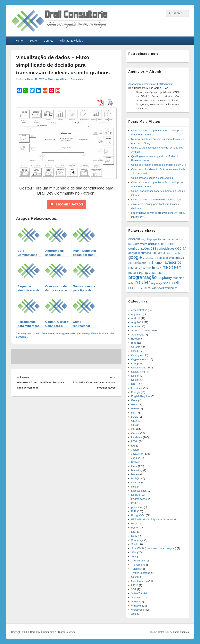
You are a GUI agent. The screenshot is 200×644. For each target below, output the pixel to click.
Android (136, 318)
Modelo (135, 474)
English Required (141, 396)
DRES (135, 384)
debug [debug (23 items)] (133, 253)
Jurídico (136, 458)
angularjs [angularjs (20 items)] (147, 239)
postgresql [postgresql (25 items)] (156, 273)
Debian (135, 376)
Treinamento (138, 565)
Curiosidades (139, 368)
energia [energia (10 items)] (176, 253)
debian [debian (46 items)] (181, 248)
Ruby (134, 536)
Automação (138, 335)
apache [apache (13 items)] (157, 239)
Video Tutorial (139, 593)
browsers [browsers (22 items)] (141, 244)
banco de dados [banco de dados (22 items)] (172, 239)
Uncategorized (139, 581)
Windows (136, 606)
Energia (136, 392)
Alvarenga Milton (57, 79)
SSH (134, 552)
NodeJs (136, 495)
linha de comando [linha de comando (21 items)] (140, 268)
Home (19, 41)
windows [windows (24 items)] (158, 288)
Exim (134, 404)
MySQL (135, 478)
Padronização (139, 499)
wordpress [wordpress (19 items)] (171, 288)
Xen (133, 614)
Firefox (135, 409)
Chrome (136, 347)
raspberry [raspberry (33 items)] (165, 278)
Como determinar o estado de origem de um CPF (159, 165)
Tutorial (135, 569)
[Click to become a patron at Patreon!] (66, 210)
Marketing (137, 470)
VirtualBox (137, 597)
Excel (134, 400)
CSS (134, 363)
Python (135, 528)
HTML (135, 441)
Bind (134, 343)
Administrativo (139, 310)
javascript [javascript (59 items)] (172, 262)
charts (72, 334)
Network (136, 483)
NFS (134, 487)
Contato (49, 41)
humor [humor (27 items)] (158, 262)
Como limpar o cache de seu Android (152, 178)
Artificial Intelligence (142, 330)
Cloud (135, 351)
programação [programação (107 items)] (142, 277)
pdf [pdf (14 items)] (139, 273)
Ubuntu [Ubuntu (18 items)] (147, 288)
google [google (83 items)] (135, 257)
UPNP (135, 585)
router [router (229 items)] (143, 282)
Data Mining (49, 334)
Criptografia (138, 355)
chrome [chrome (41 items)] (154, 244)
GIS (133, 425)
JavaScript (137, 454)
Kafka (134, 462)
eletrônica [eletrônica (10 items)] (168, 253)
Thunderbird (138, 561)
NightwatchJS (139, 491)
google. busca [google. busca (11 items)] (149, 258)
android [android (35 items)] (134, 239)
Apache (136, 326)
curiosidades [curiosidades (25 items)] (166, 249)
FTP (134, 413)
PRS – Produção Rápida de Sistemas (152, 519)
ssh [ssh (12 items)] (140, 288)
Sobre (33, 41)
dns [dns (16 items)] (160, 253)
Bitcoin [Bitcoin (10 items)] (131, 244)
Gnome (135, 433)
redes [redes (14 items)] (131, 283)
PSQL (135, 523)
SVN (134, 556)
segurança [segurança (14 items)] (157, 283)
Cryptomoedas (140, 359)
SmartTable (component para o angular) (154, 548)
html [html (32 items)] (150, 262)
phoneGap (137, 507)
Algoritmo (137, 314)
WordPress (137, 610)
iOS (133, 446)
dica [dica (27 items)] (154, 253)
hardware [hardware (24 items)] (139, 263)
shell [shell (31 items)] (167, 283)
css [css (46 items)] (153, 248)
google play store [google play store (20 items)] (168, 258)
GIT (133, 429)
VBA (134, 589)
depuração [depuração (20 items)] (144, 253)
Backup (135, 339)
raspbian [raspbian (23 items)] (178, 278)
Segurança (137, 540)
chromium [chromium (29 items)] (168, 244)
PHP (134, 511)
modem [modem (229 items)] (172, 267)
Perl (133, 503)
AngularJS (137, 322)
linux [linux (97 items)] (157, 267)
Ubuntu (135, 577)
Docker (135, 380)
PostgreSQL (138, 515)
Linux (134, 466)
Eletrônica (137, 388)
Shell (134, 544)
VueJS (135, 602)
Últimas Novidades (72, 41)
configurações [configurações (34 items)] (139, 248)
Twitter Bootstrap (141, 573)
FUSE (135, 417)
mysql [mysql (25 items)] (132, 273)
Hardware (137, 437)
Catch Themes (181, 632)
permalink (22, 337)
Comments (77, 79)
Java (134, 450)
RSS (134, 532)
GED (134, 421)
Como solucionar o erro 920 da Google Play (156, 200)
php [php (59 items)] (145, 272)
